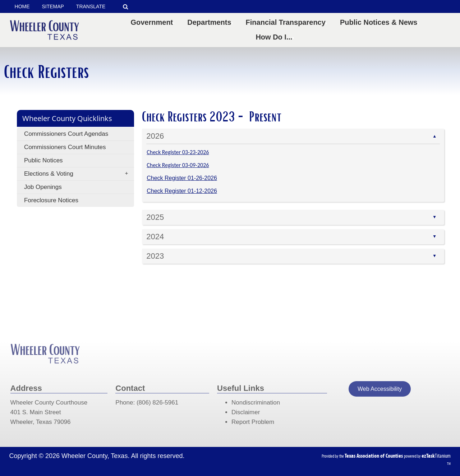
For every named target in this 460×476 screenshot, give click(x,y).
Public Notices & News (380, 22)
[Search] (126, 7)
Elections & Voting (78, 174)
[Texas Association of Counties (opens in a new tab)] (374, 456)
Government (153, 22)
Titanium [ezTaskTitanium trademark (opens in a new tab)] (436, 456)
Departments (211, 22)
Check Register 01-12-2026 (182, 191)
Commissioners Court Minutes (65, 147)
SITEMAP (53, 6)
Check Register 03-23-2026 (178, 152)
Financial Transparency (287, 22)
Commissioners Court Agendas (66, 134)
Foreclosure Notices (51, 200)
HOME (22, 6)
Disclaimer (246, 412)
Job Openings (43, 187)
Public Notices (43, 160)
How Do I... (275, 37)
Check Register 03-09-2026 (178, 165)
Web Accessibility (380, 389)
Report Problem (253, 422)
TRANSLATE (91, 6)
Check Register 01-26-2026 (182, 178)
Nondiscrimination (256, 403)
